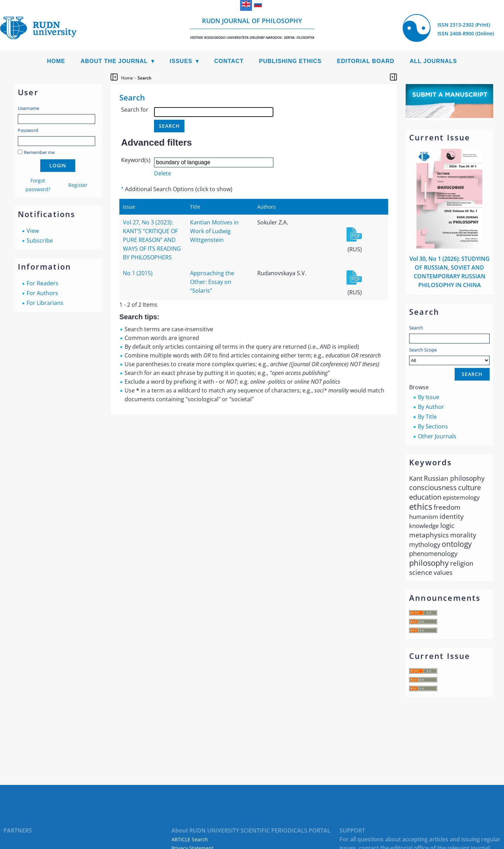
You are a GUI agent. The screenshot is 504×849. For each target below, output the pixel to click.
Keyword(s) (136, 160)
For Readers (43, 283)
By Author (431, 407)
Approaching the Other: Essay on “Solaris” (212, 282)
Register (78, 185)
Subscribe (40, 241)
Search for (135, 110)
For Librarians (45, 303)
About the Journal (114, 61)
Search (416, 328)
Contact (229, 61)
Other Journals (437, 436)
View (33, 231)
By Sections (433, 426)
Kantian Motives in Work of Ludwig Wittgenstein (214, 231)
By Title (427, 417)
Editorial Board (366, 61)
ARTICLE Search (190, 839)
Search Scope (449, 356)
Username (29, 108)
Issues (181, 61)
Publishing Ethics (290, 61)
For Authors (42, 293)
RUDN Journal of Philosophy (252, 28)
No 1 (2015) (138, 273)
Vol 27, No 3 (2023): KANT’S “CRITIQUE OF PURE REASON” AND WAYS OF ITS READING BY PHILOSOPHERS (152, 240)
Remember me (39, 152)
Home (56, 61)
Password (28, 130)
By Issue (429, 397)
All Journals (433, 61)
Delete (163, 173)
